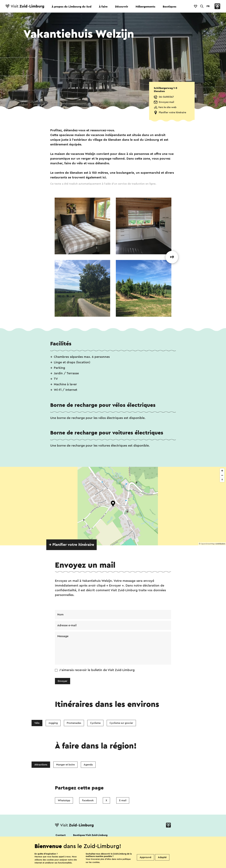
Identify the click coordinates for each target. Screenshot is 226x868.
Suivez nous (62, 844)
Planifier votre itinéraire (172, 112)
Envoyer (63, 681)
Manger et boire (65, 765)
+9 (172, 257)
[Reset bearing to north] (222, 480)
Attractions (41, 765)
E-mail (123, 800)
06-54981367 (166, 97)
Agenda (88, 765)
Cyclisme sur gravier (121, 723)
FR (208, 6)
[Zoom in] (222, 471)
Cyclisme (95, 723)
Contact (61, 835)
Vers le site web (167, 107)
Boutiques (169, 7)
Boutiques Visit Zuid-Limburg (90, 835)
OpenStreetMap (208, 544)
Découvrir (122, 7)
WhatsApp (64, 800)
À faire (103, 7)
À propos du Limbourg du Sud (71, 7)
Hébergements (145, 7)
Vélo (37, 723)
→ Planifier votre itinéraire (71, 545)
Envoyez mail (166, 102)
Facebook (88, 800)
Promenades (74, 723)
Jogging (53, 723)
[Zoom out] (222, 475)
